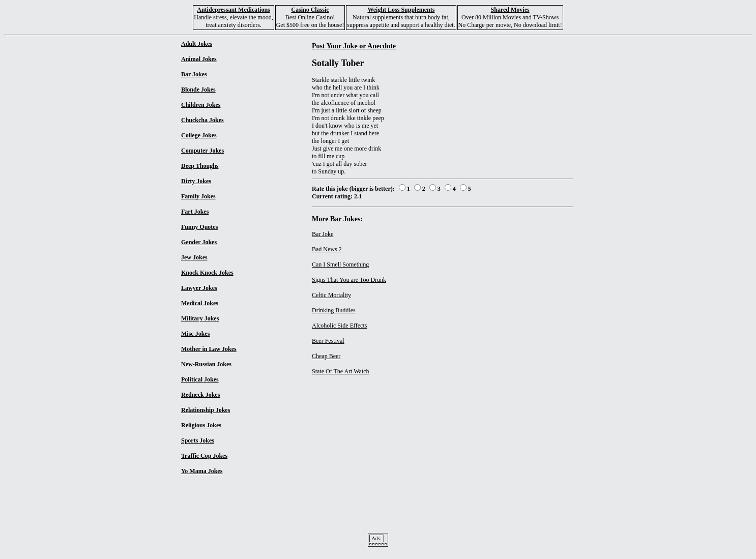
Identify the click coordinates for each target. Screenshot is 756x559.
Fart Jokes (195, 212)
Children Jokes (201, 105)
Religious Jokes (201, 425)
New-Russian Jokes (206, 364)
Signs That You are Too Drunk (349, 280)
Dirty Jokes (196, 181)
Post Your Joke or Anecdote (354, 46)
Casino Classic (310, 10)
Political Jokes (200, 379)
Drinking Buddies (334, 310)
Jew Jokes (194, 257)
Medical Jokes (200, 303)
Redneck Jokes (200, 395)
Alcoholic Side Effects (339, 326)
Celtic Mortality (331, 295)
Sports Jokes (198, 440)
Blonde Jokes (198, 90)
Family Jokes (198, 196)
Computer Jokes (202, 151)
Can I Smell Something (340, 264)
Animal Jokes (199, 59)
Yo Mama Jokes (202, 471)
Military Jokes (200, 318)
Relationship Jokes (206, 410)
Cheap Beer (326, 356)
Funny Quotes (199, 227)
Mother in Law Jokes (209, 349)
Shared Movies (510, 10)
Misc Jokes (195, 334)
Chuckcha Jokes (202, 120)
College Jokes (199, 135)
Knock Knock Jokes (207, 273)
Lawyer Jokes (199, 288)
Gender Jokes (199, 242)
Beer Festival (328, 341)
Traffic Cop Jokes (204, 456)
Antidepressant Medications (233, 10)
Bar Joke (323, 234)
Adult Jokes (197, 44)
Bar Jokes (194, 74)
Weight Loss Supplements (401, 10)
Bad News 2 (327, 249)
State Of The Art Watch (341, 371)
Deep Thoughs (200, 166)
